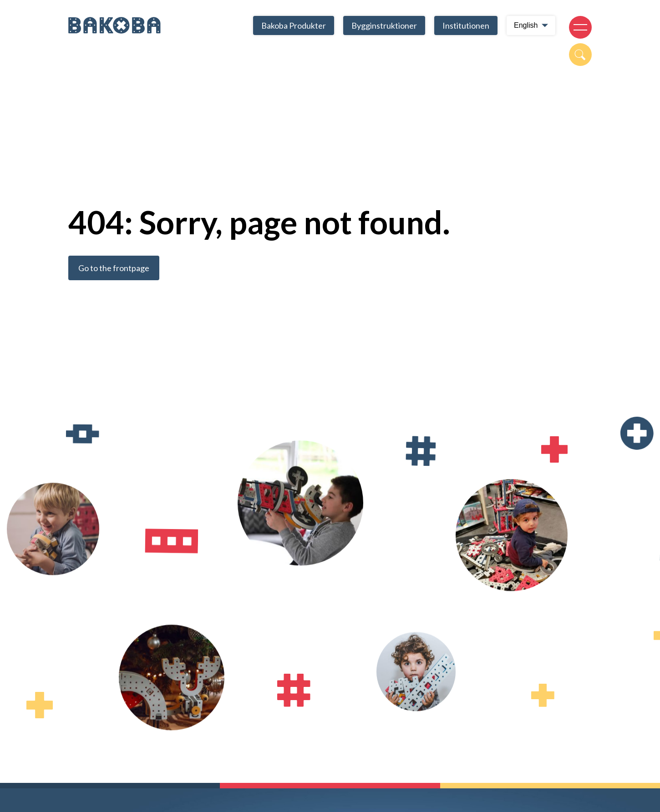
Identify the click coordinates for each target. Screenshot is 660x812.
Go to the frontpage (114, 268)
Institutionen (466, 25)
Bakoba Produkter (294, 25)
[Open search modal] (580, 55)
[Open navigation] (580, 27)
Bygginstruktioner (384, 25)
